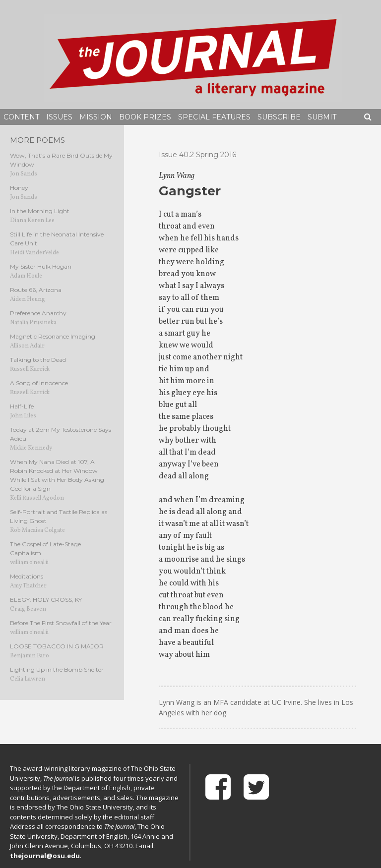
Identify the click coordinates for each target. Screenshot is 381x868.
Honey (19, 188)
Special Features (214, 117)
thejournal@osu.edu (45, 856)
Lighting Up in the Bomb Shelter (57, 669)
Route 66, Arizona (36, 290)
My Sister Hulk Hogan (41, 266)
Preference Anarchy (38, 313)
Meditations (27, 576)
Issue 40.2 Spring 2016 (197, 155)
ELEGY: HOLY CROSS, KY (46, 600)
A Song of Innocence (39, 383)
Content (21, 117)
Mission (96, 117)
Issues (59, 117)
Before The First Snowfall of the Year (61, 623)
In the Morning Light (40, 211)
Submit (322, 117)
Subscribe (279, 117)
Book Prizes (145, 117)
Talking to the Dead (38, 360)
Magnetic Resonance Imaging (53, 336)
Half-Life (22, 406)
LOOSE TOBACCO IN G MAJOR (57, 646)
